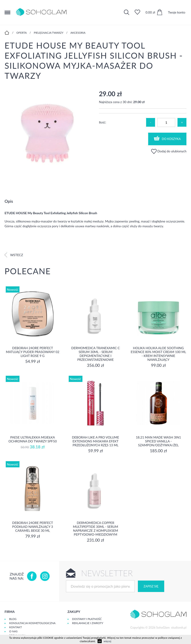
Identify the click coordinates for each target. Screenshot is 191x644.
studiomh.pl (179, 628)
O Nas (13, 631)
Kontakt (16, 627)
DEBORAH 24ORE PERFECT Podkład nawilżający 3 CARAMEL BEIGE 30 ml (33, 527)
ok (100, 641)
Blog (13, 619)
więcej (107, 641)
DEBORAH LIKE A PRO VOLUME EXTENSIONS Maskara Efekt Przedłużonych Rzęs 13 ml (95, 441)
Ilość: (102, 122)
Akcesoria (78, 33)
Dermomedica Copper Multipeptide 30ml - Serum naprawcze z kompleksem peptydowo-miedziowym (96, 529)
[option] (48, 134)
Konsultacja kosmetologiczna (32, 623)
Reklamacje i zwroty (88, 623)
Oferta (22, 33)
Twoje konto (177, 12)
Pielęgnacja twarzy (49, 33)
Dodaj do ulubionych (169, 151)
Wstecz (14, 255)
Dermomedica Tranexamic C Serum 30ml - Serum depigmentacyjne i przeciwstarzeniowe (95, 354)
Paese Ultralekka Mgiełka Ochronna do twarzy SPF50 (33, 439)
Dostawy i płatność (87, 619)
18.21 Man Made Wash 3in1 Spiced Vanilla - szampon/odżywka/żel (158, 441)
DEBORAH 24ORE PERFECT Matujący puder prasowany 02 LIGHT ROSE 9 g (33, 352)
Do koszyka (167, 138)
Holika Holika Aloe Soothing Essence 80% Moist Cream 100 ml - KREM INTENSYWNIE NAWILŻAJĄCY (158, 354)
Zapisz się (151, 586)
